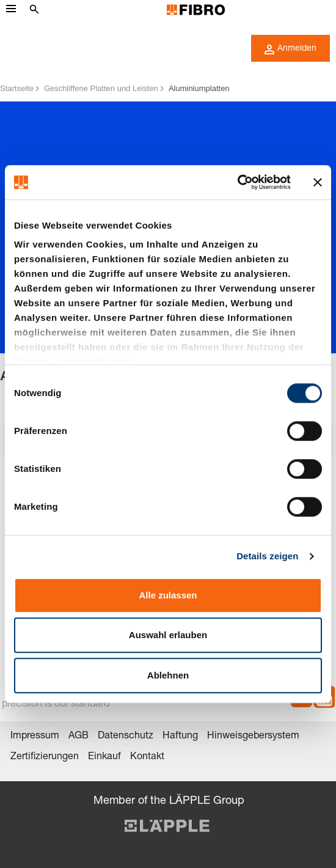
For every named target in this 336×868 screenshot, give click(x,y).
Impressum (35, 737)
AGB (79, 737)
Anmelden (290, 50)
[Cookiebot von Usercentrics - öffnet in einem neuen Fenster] (237, 182)
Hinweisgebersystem (253, 737)
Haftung (180, 737)
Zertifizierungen (45, 757)
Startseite (17, 88)
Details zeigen (267, 556)
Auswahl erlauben (168, 635)
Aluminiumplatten (199, 88)
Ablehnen (168, 675)
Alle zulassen (168, 595)
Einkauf (104, 757)
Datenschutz (126, 737)
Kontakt (147, 757)
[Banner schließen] (318, 182)
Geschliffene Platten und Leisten (101, 88)
